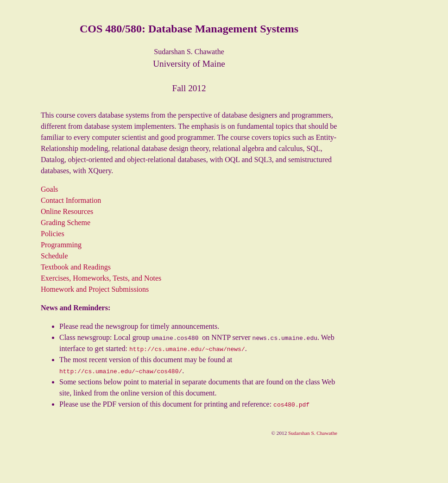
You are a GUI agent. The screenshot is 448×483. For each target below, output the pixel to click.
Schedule (54, 256)
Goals (49, 189)
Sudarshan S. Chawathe (313, 433)
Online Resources (67, 211)
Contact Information (71, 200)
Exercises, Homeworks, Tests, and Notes (101, 278)
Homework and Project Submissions (95, 289)
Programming (61, 245)
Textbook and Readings (76, 267)
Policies (53, 234)
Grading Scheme (66, 223)
